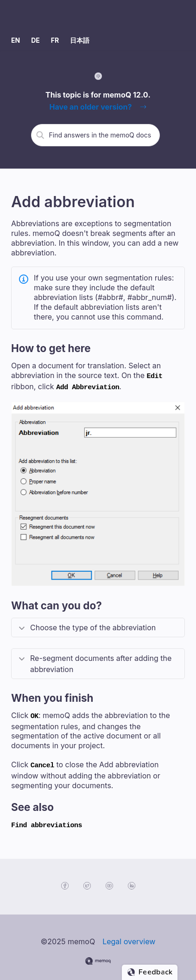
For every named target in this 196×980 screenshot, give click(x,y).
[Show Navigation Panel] (180, 15)
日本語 (80, 40)
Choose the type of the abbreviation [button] (93, 625)
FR (55, 40)
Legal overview (129, 934)
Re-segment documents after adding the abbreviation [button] (101, 661)
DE (35, 40)
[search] (101, 135)
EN (16, 40)
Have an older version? (90, 107)
